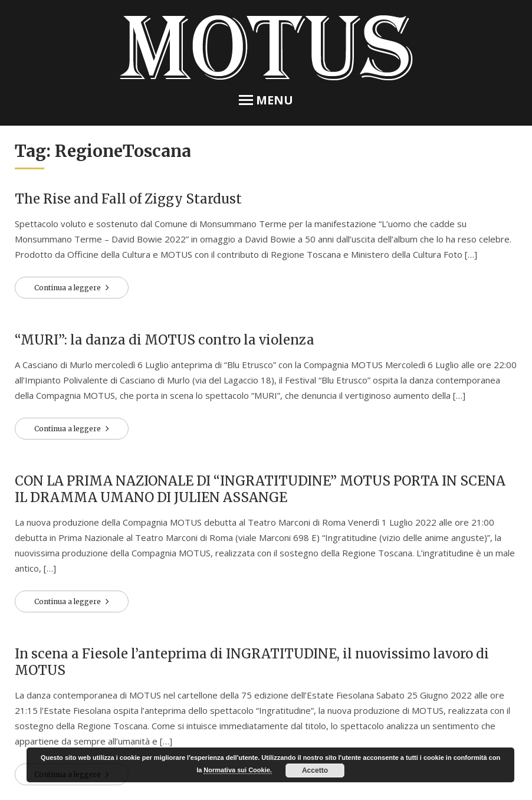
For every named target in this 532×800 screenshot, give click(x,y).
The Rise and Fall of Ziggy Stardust (128, 199)
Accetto (315, 771)
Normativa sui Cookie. (238, 770)
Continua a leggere (68, 288)
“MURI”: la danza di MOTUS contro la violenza (165, 340)
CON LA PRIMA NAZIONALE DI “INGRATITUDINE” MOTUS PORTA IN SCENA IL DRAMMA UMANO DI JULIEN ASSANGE (260, 489)
